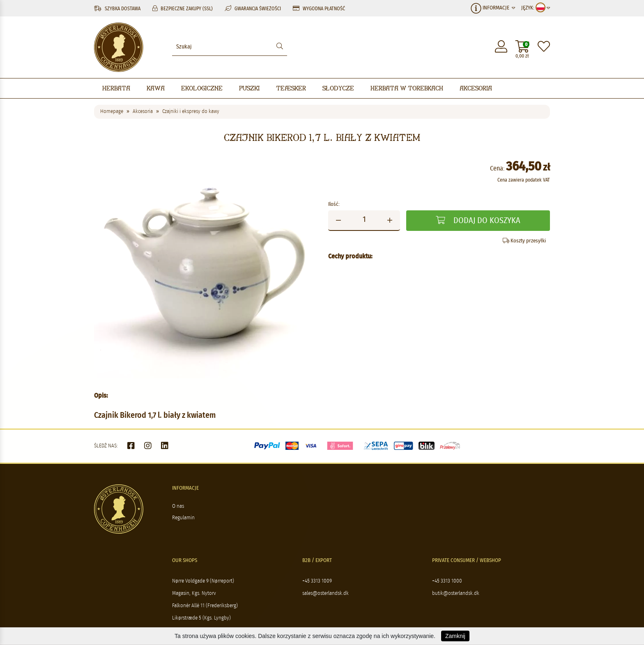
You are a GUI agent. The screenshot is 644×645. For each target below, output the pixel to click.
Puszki (249, 88)
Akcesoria (476, 88)
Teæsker (291, 88)
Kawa (156, 88)
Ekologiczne (202, 88)
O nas (178, 506)
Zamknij (455, 636)
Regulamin (183, 518)
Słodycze (338, 88)
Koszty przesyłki (524, 241)
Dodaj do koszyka (478, 220)
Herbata (116, 88)
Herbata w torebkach (407, 88)
